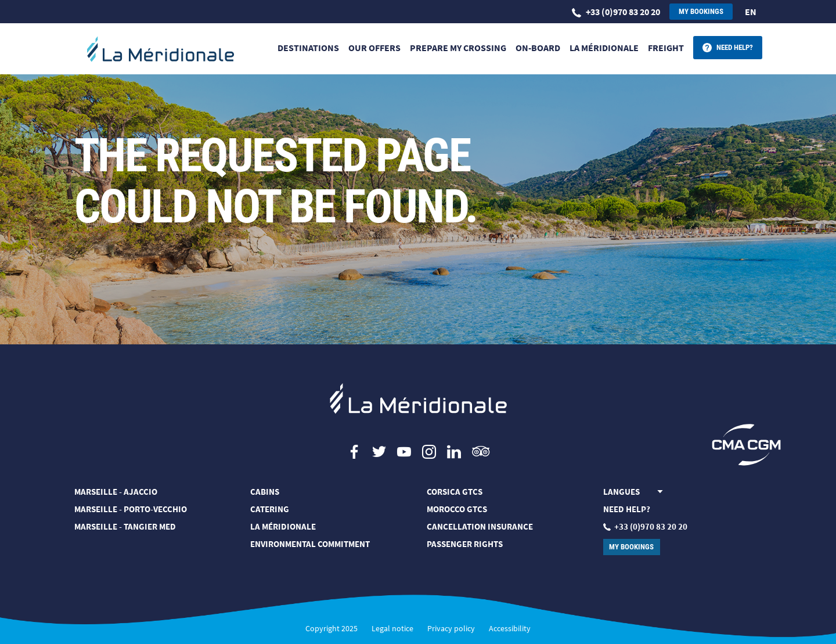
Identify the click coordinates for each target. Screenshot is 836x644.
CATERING (270, 509)
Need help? (735, 47)
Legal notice (392, 628)
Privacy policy (451, 628)
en (751, 12)
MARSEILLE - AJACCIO (116, 492)
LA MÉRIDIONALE (283, 526)
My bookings (701, 11)
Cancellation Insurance (480, 526)
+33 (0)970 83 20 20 (616, 12)
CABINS (265, 492)
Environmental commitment (310, 544)
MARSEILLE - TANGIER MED (125, 526)
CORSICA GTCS (455, 492)
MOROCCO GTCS (457, 509)
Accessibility (510, 628)
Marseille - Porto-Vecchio (131, 509)
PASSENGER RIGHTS (465, 544)
